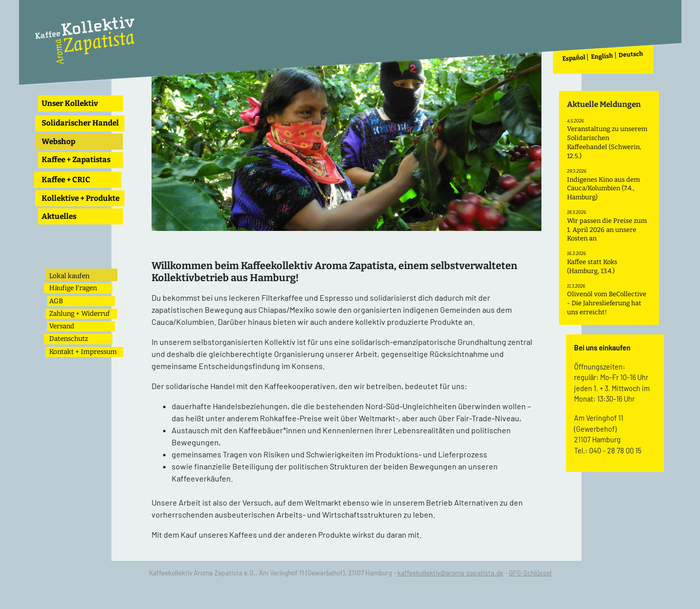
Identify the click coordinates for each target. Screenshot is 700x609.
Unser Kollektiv (70, 103)
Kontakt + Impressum (83, 352)
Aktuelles (59, 216)
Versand (62, 326)
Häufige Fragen (73, 288)
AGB (56, 301)
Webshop (58, 142)
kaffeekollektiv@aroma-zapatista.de (450, 573)
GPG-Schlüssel (530, 573)
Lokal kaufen (69, 276)
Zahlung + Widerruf (80, 314)
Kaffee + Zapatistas (76, 160)
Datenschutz (68, 339)
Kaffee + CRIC (66, 180)
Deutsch (631, 54)
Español (574, 58)
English (602, 56)
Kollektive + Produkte (81, 198)
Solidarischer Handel (80, 123)
